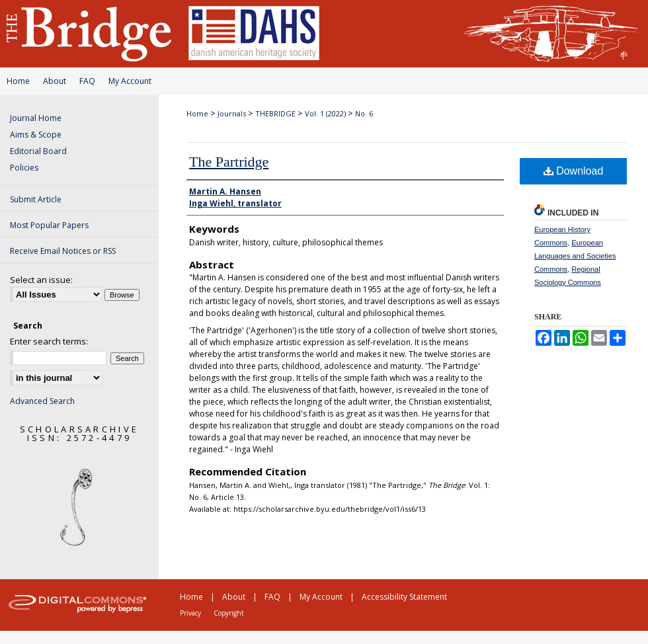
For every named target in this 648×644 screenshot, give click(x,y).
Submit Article (36, 199)
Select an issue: (41, 280)
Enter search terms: (49, 341)
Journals (232, 113)
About (55, 81)
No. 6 (364, 113)
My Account (130, 81)
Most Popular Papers (49, 225)
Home (18, 81)
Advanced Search (42, 401)
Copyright (229, 613)
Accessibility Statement (404, 597)
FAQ (87, 81)
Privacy (190, 613)
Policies (24, 168)
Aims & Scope (36, 135)
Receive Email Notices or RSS (63, 251)
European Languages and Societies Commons (575, 256)
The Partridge (229, 162)
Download (574, 171)
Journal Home (36, 118)
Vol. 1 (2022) (325, 113)
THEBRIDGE (275, 113)
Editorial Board (38, 151)
